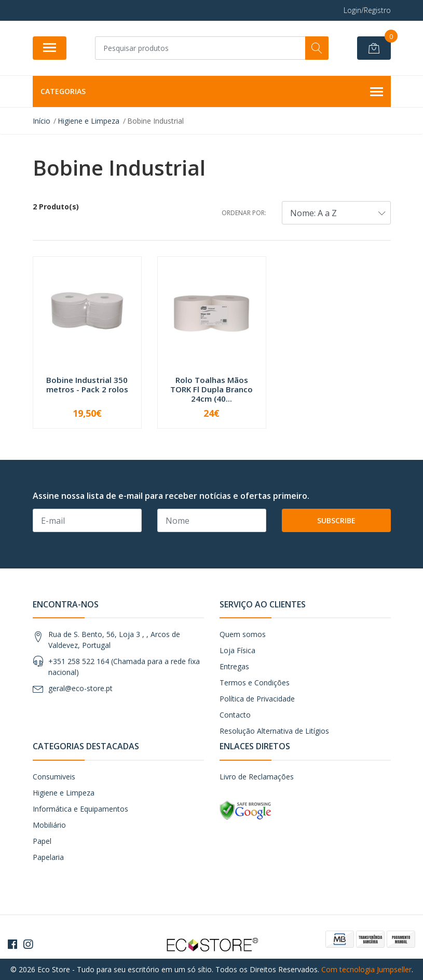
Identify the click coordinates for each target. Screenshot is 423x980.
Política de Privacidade (257, 699)
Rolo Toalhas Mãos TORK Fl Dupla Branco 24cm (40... (211, 389)
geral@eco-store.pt (80, 688)
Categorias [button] (212, 92)
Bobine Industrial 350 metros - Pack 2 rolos (87, 385)
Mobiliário (49, 825)
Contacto (235, 715)
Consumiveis (54, 777)
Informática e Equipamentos (80, 809)
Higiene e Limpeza (64, 793)
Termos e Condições (255, 683)
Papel (42, 841)
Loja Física (237, 650)
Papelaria (48, 857)
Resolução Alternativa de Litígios (274, 731)
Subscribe (336, 520)
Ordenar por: (244, 213)
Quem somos (243, 634)
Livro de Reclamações (257, 777)
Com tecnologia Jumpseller (366, 969)
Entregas (234, 666)
